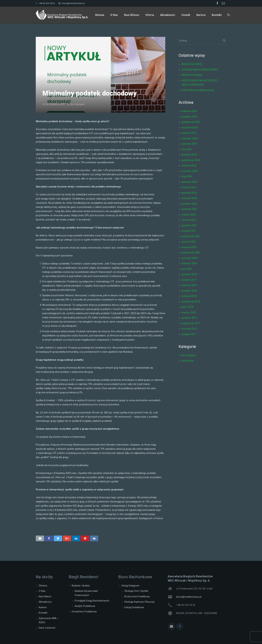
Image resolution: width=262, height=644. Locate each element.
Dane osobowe (47, 628)
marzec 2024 (189, 187)
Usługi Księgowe (130, 586)
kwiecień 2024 (189, 182)
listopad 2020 (189, 247)
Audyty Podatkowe (85, 606)
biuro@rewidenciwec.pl (73, 3)
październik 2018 (191, 302)
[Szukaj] (229, 15)
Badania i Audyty (81, 586)
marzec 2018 (189, 312)
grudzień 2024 (189, 155)
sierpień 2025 (189, 133)
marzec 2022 (189, 215)
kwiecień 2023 (189, 198)
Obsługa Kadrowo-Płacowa (139, 602)
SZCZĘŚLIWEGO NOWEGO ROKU (200, 70)
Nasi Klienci (45, 596)
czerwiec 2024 (190, 171)
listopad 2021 (189, 231)
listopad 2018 (189, 296)
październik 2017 (191, 323)
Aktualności (45, 602)
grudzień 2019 (189, 274)
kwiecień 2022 (189, 209)
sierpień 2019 (189, 280)
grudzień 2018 (189, 291)
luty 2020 (187, 269)
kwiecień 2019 (189, 285)
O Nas (42, 591)
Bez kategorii (78, 104)
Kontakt (43, 613)
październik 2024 (191, 160)
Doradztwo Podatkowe (84, 612)
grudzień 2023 (189, 193)
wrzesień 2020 (190, 258)
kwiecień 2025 (189, 144)
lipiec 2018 (187, 307)
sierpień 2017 (189, 334)
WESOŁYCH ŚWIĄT (192, 64)
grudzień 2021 (189, 225)
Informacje (188, 361)
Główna (43, 586)
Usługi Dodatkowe (134, 607)
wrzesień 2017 (190, 329)
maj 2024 (187, 176)
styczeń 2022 (189, 220)
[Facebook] (217, 3)
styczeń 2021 (189, 242)
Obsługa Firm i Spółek (136, 591)
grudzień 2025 (189, 117)
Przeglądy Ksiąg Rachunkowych (92, 601)
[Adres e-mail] (172, 627)
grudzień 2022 (189, 204)
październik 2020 (191, 253)
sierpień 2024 (189, 166)
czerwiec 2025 (190, 138)
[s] (202, 41)
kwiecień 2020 (189, 263)
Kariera (43, 607)
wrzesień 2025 (190, 128)
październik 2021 (191, 236)
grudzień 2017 (189, 318)
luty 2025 (187, 149)
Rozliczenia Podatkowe (137, 596)
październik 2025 (191, 122)
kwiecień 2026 (189, 111)
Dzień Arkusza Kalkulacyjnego (198, 90)
